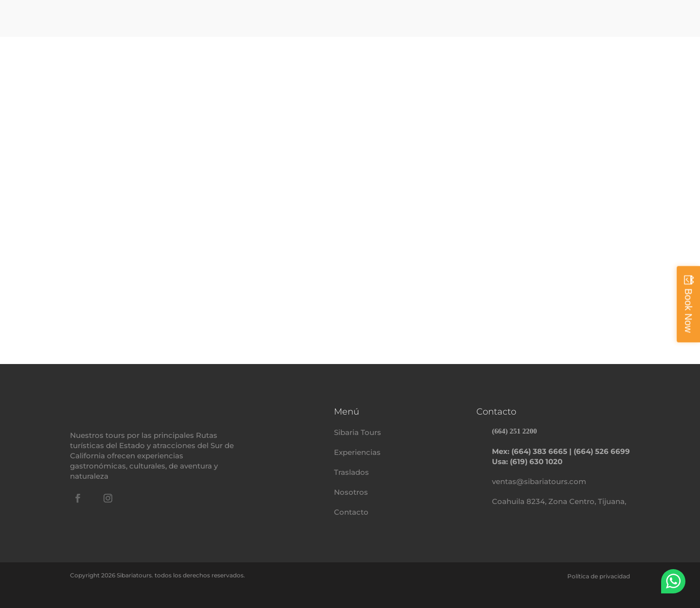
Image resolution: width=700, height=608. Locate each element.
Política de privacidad (599, 576)
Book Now (688, 310)
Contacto (351, 512)
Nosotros (351, 492)
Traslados (351, 472)
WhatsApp (673, 581)
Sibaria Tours (358, 432)
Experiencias (357, 452)
